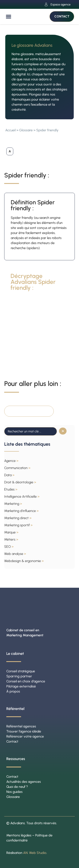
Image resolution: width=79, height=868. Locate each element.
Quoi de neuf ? (17, 787)
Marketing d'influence (21, 511)
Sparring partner (19, 676)
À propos (13, 691)
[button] (9, 17)
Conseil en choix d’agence (26, 681)
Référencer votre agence (25, 736)
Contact (12, 741)
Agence (11, 461)
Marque (11, 532)
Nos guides (14, 792)
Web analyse (15, 554)
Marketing (13, 504)
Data (9, 475)
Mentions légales (19, 835)
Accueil (10, 130)
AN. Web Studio (35, 853)
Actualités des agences (24, 782)
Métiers (11, 539)
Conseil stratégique (21, 671)
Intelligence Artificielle (22, 496)
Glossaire (26, 130)
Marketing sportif (18, 525)
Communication (17, 468)
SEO (9, 547)
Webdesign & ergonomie (24, 561)
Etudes (11, 489)
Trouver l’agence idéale (24, 731)
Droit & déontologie (20, 482)
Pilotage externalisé (21, 686)
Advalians (18, 823)
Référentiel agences (21, 726)
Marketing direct (18, 518)
